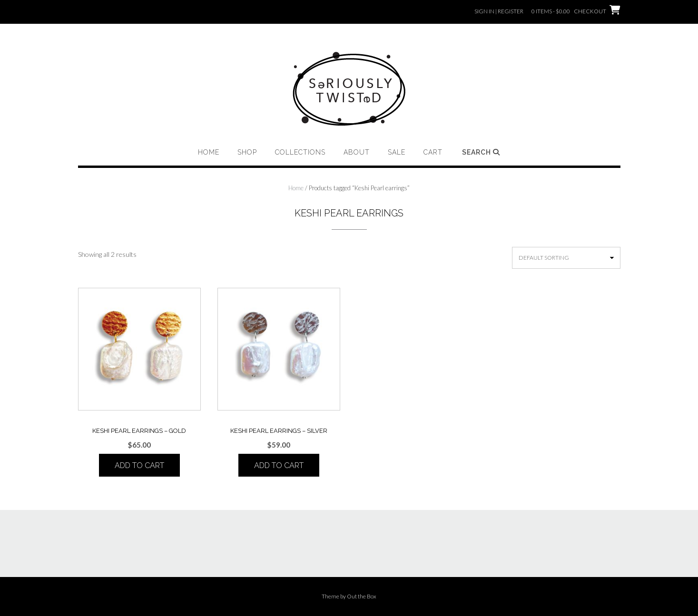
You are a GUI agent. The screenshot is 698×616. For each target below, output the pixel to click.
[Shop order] (566, 258)
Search (481, 152)
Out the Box (362, 596)
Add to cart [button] (139, 465)
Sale (397, 152)
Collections (300, 152)
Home (209, 152)
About (357, 152)
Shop (247, 152)
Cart (433, 152)
